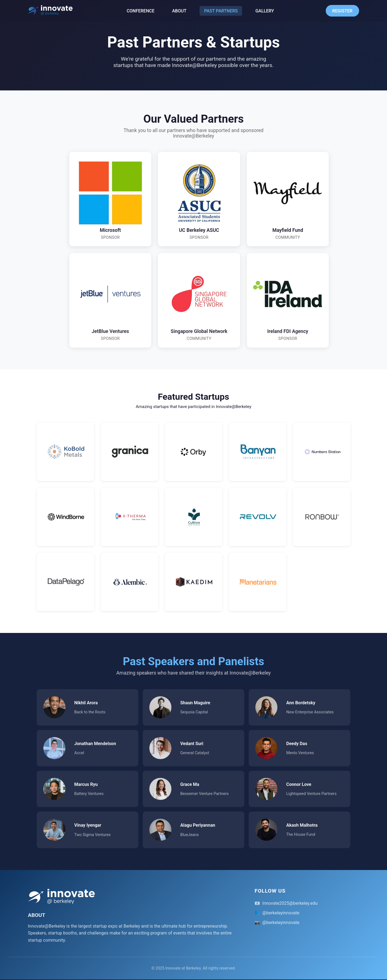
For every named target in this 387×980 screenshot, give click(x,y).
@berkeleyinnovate (281, 913)
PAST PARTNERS (221, 11)
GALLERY (265, 11)
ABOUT (179, 11)
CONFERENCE (141, 11)
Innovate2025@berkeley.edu (290, 904)
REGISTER (342, 11)
